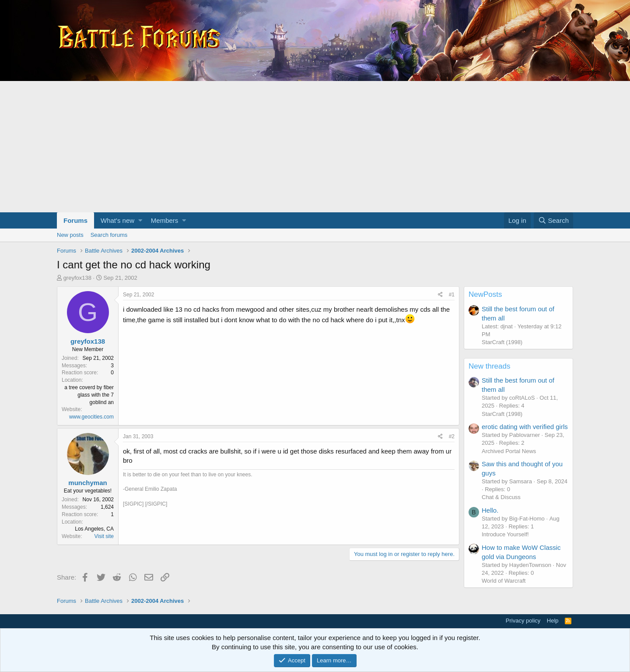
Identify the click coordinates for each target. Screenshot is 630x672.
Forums (75, 220)
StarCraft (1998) (502, 342)
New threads (489, 366)
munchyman (87, 483)
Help (553, 621)
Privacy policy (523, 621)
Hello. (490, 510)
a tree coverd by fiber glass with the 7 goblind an (89, 395)
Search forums (109, 235)
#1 (452, 295)
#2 (452, 436)
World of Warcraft (504, 581)
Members (165, 220)
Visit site (104, 536)
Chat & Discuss (501, 497)
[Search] (553, 220)
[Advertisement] (315, 147)
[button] (140, 220)
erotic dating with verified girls (525, 427)
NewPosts (485, 294)
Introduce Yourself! (505, 534)
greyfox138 (77, 278)
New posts (70, 235)
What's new (117, 220)
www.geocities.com (91, 417)
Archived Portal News (509, 451)
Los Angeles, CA (94, 529)
